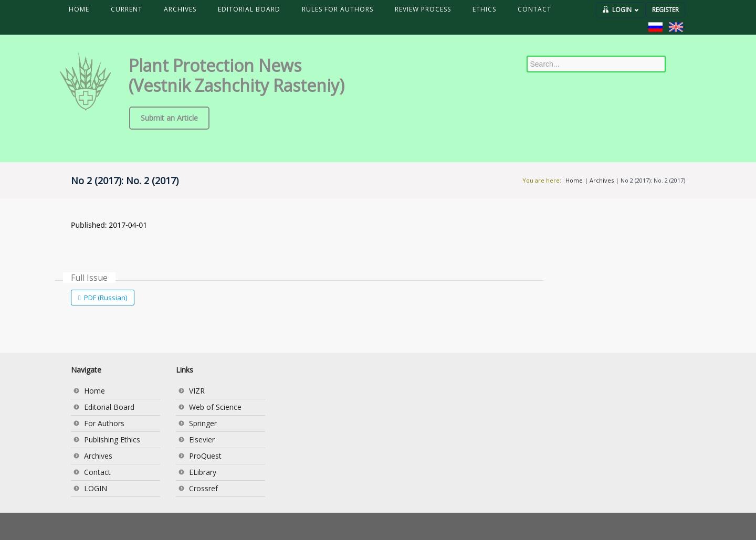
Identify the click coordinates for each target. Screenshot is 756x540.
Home (574, 180)
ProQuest (205, 456)
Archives (602, 180)
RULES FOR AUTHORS (338, 9)
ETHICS (484, 9)
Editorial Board (109, 407)
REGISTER (665, 10)
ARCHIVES (180, 9)
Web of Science (215, 407)
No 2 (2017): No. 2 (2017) (653, 180)
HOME (79, 9)
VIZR (197, 391)
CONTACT (534, 9)
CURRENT (127, 9)
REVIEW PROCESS (423, 9)
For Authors (104, 423)
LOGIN (626, 10)
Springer (203, 423)
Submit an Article (169, 118)
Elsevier (202, 440)
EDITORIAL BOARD (249, 9)
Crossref (203, 488)
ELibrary (203, 472)
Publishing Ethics (112, 440)
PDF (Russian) (105, 298)
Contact (97, 472)
